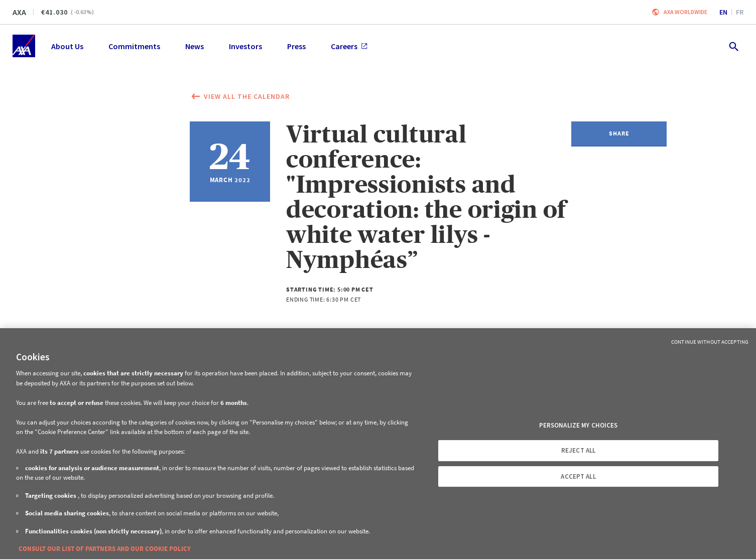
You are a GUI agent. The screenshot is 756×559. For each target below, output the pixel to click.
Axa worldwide (685, 12)
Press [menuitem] (296, 46)
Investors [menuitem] (245, 46)
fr (740, 12)
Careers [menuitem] (349, 46)
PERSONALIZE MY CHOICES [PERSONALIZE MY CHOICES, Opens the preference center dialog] (579, 425)
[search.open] (733, 46)
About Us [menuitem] (67, 46)
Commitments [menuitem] (134, 46)
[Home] (24, 46)
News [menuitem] (195, 46)
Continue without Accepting (710, 342)
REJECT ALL (578, 450)
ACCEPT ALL (578, 476)
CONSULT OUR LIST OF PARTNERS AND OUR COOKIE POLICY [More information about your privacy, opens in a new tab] (105, 549)
